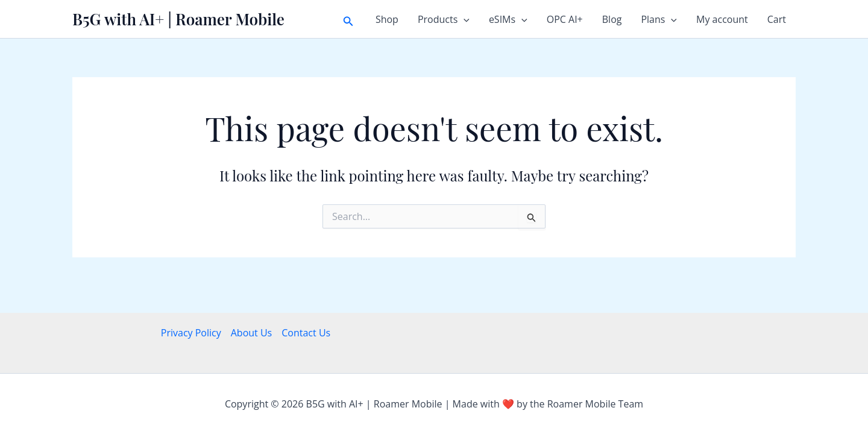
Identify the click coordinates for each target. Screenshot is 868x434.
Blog (612, 19)
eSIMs (508, 19)
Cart (777, 19)
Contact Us (306, 333)
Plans (659, 19)
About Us (252, 333)
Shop (387, 19)
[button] (348, 19)
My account (722, 19)
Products (444, 19)
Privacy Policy (191, 333)
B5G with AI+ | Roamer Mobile (178, 19)
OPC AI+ (565, 19)
